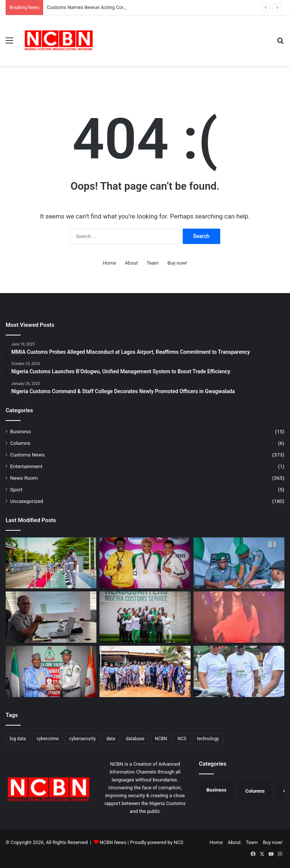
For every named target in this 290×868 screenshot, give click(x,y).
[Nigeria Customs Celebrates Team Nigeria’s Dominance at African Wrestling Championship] (145, 563)
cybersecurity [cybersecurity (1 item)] (82, 739)
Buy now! (177, 263)
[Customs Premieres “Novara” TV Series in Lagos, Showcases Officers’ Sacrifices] (239, 617)
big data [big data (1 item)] (18, 739)
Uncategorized (27, 501)
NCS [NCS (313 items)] (182, 739)
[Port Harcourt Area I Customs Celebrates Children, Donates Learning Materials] (239, 671)
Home (109, 263)
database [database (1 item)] (135, 739)
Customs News (27, 455)
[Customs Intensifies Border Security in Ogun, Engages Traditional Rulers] (145, 671)
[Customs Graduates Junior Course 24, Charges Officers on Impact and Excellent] (51, 563)
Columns (20, 443)
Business (20, 431)
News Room (24, 478)
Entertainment (26, 466)
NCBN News (113, 842)
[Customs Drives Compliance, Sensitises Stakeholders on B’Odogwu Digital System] (51, 617)
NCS (178, 842)
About (131, 263)
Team (153, 263)
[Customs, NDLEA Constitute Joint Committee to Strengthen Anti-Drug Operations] (51, 671)
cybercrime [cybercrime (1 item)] (47, 739)
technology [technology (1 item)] (208, 739)
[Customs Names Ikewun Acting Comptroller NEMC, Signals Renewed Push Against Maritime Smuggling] (239, 563)
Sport (16, 489)
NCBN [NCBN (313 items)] (161, 739)
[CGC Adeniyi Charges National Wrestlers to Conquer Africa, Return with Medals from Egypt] (145, 617)
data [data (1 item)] (111, 739)
